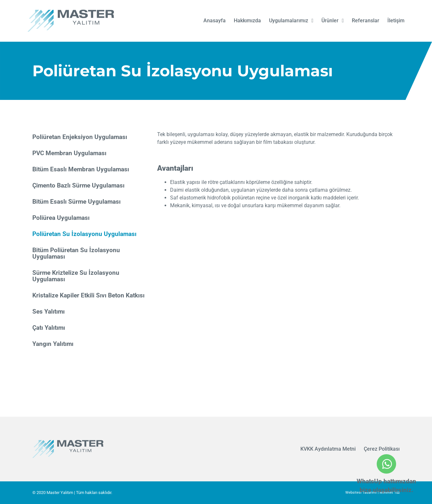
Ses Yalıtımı (49, 311)
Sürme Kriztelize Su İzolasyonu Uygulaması (76, 276)
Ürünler (333, 21)
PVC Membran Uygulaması (69, 153)
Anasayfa (215, 21)
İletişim (396, 21)
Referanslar (366, 21)
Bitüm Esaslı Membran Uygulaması (81, 169)
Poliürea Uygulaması (61, 218)
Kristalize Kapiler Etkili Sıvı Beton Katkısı (88, 295)
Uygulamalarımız (291, 21)
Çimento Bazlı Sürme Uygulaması (78, 185)
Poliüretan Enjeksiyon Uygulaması (80, 137)
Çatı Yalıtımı (49, 328)
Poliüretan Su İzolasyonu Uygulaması (84, 234)
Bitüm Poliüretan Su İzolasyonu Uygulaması (76, 253)
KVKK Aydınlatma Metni (328, 449)
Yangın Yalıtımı (53, 344)
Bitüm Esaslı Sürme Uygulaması (76, 202)
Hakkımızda (247, 21)
